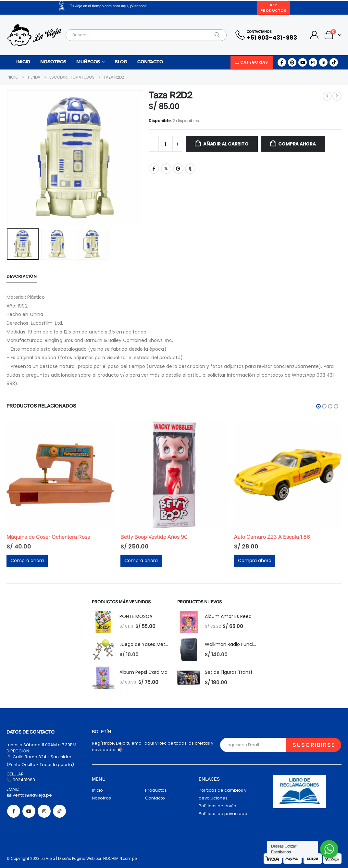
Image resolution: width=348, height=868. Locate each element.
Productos (156, 790)
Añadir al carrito (226, 144)
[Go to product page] (60, 475)
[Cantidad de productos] (166, 144)
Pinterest (178, 169)
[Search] (217, 35)
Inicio (23, 62)
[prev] (327, 96)
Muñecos (88, 62)
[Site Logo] (34, 35)
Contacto (150, 62)
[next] (337, 96)
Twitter (166, 169)
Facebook (154, 169)
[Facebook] (282, 62)
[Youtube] (303, 62)
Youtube (29, 811)
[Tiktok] (334, 62)
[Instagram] (313, 62)
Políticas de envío (217, 806)
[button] (318, 406)
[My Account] (314, 35)
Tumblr (190, 169)
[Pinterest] (292, 62)
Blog (121, 62)
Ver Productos (273, 8)
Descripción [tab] (22, 276)
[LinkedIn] (323, 62)
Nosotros (53, 62)
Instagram (44, 811)
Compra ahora (297, 144)
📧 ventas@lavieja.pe (29, 795)
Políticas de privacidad (223, 814)
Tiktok (59, 811)
